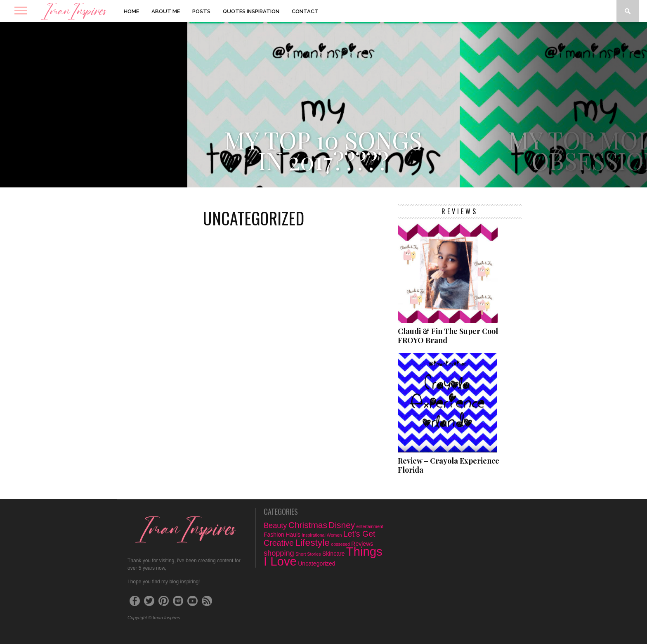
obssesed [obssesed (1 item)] (340, 544)
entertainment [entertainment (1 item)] (370, 526)
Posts (201, 11)
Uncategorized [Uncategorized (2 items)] (316, 563)
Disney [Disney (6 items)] (342, 525)
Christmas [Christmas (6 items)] (308, 525)
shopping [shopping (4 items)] (279, 553)
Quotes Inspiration (251, 11)
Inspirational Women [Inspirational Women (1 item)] (322, 535)
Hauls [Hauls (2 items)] (293, 535)
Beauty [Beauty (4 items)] (275, 526)
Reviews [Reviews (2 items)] (362, 544)
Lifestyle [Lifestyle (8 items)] (312, 542)
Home (131, 11)
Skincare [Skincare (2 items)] (334, 554)
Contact (305, 11)
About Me (166, 11)
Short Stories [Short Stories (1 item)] (308, 554)
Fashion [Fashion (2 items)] (274, 535)
